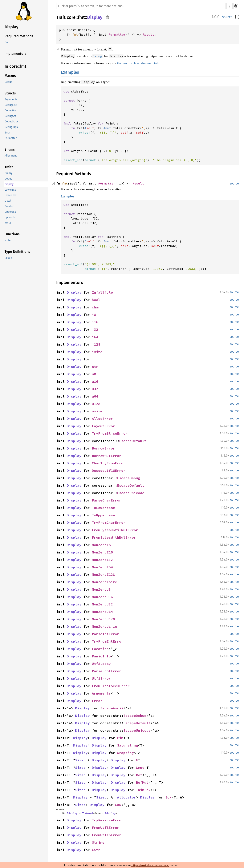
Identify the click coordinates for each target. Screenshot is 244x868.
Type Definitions (17, 252)
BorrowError (103, 448)
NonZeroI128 (103, 575)
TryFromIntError (108, 641)
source (227, 17)
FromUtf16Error (107, 835)
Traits (9, 167)
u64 (95, 396)
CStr (96, 850)
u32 (95, 389)
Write (8, 223)
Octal (8, 201)
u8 (94, 374)
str (95, 367)
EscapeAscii (112, 708)
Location (100, 649)
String (98, 842)
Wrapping (125, 753)
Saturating (128, 745)
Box (168, 797)
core (71, 17)
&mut (141, 768)
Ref (139, 775)
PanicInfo (101, 656)
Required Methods (19, 36)
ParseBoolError (107, 671)
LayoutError (103, 426)
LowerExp (10, 190)
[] (237, 17)
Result (8, 258)
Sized (80, 760)
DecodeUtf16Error (109, 471)
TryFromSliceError (110, 433)
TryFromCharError (109, 523)
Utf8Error (101, 678)
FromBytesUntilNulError (115, 530)
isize (97, 352)
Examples (70, 72)
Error (7, 133)
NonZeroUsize (104, 626)
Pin (120, 738)
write (8, 240)
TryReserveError (108, 820)
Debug (8, 82)
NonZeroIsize (104, 582)
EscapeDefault (133, 441)
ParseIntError (106, 634)
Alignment (11, 156)
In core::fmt (15, 66)
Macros (10, 76)
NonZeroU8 (101, 589)
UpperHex (11, 217)
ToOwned (87, 813)
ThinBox (143, 790)
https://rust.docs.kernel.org (150, 865)
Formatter (11, 138)
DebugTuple (12, 127)
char (96, 307)
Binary (8, 173)
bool (96, 300)
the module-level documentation (140, 63)
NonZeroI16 (102, 552)
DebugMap (11, 111)
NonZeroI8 (101, 545)
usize (97, 411)
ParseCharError (107, 500)
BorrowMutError (107, 456)
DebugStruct (12, 122)
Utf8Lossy (101, 664)
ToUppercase (103, 515)
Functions (12, 234)
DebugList (11, 105)
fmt (7, 42)
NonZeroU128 (103, 619)
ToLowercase (103, 508)
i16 (95, 322)
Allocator (126, 797)
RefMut (142, 782)
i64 (95, 337)
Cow (118, 805)
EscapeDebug (129, 478)
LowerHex (11, 195)
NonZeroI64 (102, 567)
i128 (96, 344)
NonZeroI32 (102, 560)
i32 (95, 329)
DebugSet (10, 116)
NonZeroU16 (102, 597)
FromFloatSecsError (111, 686)
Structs (10, 93)
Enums (10, 149)
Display (11, 27)
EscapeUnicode (131, 493)
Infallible (102, 292)
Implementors (16, 54)
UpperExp (10, 212)
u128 (96, 404)
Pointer (9, 206)
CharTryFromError (109, 463)
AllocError (102, 419)
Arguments (11, 99)
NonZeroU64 (102, 612)
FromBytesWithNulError (114, 537)
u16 (95, 381)
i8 (94, 315)
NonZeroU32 (102, 604)
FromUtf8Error (106, 828)
